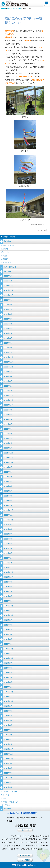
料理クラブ (5, 795)
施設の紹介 (5, 249)
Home (3, 9)
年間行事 (4, 256)
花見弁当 (4, 798)
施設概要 (4, 259)
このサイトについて (42, 836)
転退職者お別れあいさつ (10, 802)
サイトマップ (28, 836)
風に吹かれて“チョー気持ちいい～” (14, 792)
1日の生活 (5, 252)
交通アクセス (6, 263)
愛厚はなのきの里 (14, 9)
